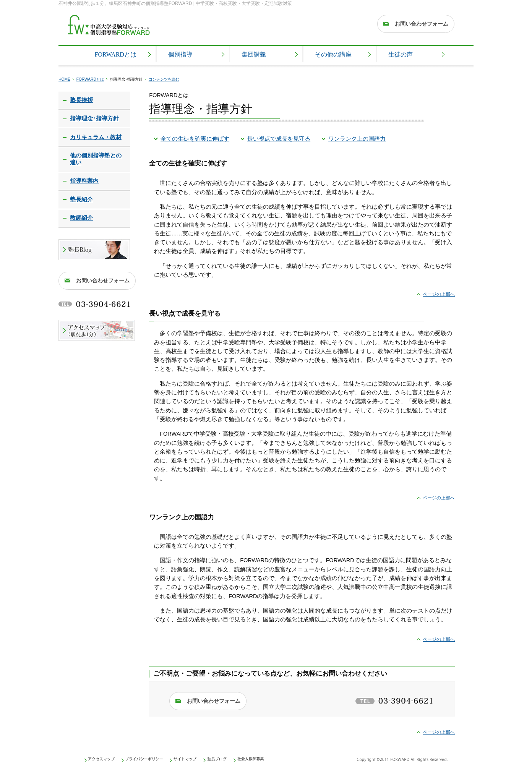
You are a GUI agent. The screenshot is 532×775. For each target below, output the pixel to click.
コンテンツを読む (164, 79)
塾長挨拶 (81, 100)
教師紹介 (81, 218)
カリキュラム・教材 (96, 137)
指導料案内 (84, 181)
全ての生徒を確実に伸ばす (195, 139)
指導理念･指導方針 (94, 118)
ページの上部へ (439, 294)
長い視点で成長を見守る (279, 139)
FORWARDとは (90, 79)
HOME (64, 79)
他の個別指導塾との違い (96, 159)
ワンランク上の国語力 (357, 139)
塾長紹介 (81, 199)
